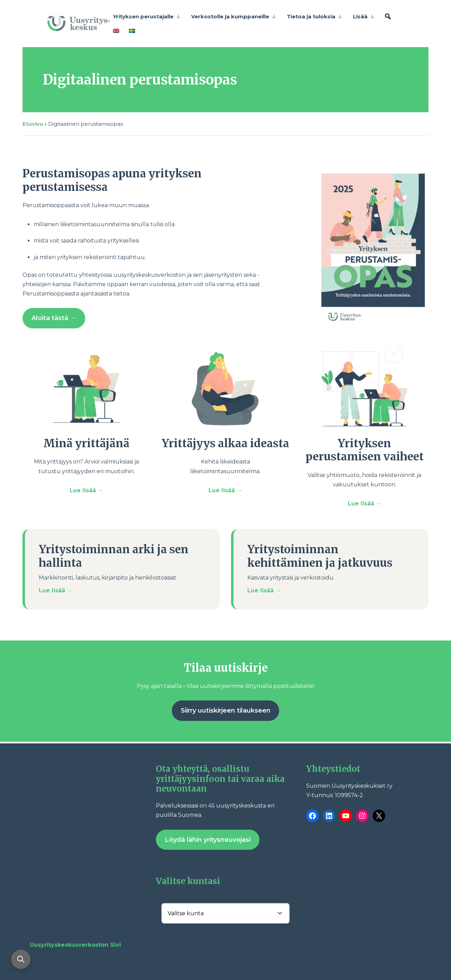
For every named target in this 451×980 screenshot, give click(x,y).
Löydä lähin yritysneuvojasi (208, 840)
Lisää (364, 17)
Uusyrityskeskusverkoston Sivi (75, 945)
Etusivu (33, 124)
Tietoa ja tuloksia (315, 17)
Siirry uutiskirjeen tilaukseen (226, 710)
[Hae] (388, 17)
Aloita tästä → (54, 318)
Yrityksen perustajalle (147, 17)
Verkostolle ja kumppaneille (234, 17)
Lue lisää (84, 490)
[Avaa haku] (21, 959)
